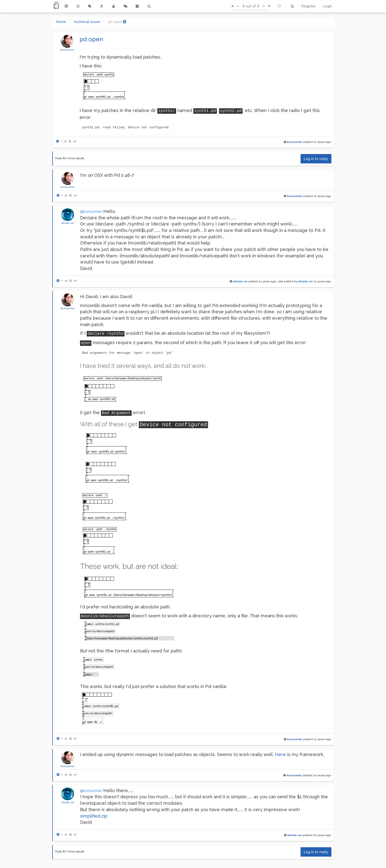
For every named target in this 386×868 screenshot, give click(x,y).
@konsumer (91, 211)
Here (280, 754)
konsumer (67, 50)
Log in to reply (316, 159)
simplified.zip (94, 816)
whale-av (68, 223)
